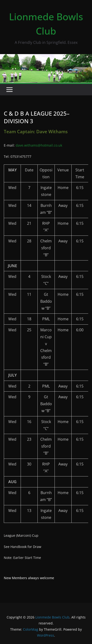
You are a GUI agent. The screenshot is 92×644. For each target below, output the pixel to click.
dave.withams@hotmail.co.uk (39, 145)
